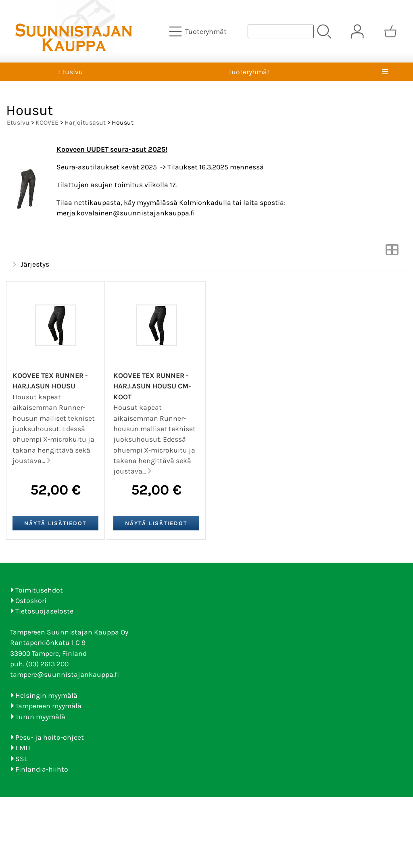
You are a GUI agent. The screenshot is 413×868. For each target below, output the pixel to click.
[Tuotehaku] (281, 31)
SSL (21, 759)
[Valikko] (385, 72)
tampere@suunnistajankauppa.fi (65, 674)
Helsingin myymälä (46, 695)
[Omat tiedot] (357, 31)
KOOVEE (47, 122)
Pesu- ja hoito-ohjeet (50, 737)
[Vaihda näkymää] (392, 252)
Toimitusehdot (39, 590)
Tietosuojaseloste (44, 611)
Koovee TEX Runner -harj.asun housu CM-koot (152, 386)
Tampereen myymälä (48, 706)
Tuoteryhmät (249, 72)
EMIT (23, 748)
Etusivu (71, 72)
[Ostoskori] (390, 31)
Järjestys (30, 265)
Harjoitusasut (85, 122)
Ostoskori (31, 601)
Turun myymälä (40, 717)
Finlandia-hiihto (42, 769)
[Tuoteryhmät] (199, 31)
